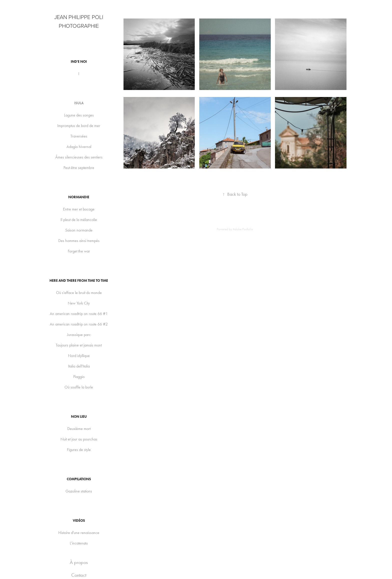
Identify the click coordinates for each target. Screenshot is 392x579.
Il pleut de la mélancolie (79, 220)
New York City (79, 303)
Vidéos (79, 521)
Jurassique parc (79, 335)
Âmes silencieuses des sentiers (79, 157)
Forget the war (79, 251)
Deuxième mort (79, 429)
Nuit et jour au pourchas (79, 439)
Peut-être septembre (79, 168)
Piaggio (79, 377)
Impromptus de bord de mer (79, 126)
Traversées (79, 136)
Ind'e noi (79, 62)
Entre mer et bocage (79, 209)
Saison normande (79, 230)
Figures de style (79, 450)
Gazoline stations (79, 491)
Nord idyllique (79, 356)
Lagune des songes (79, 115)
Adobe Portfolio (243, 229)
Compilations (79, 479)
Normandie (79, 197)
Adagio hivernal (79, 147)
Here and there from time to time (79, 281)
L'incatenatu (79, 543)
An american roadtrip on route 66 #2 (79, 324)
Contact (79, 575)
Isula (79, 103)
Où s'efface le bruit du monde (79, 293)
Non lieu (79, 417)
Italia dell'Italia (79, 366)
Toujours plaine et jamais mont (79, 345)
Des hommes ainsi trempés (79, 241)
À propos (79, 562)
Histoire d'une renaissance (79, 533)
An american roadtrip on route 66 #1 (79, 314)
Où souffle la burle (79, 387)
